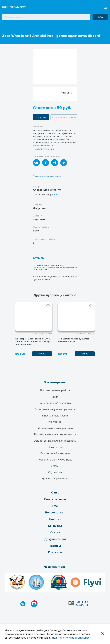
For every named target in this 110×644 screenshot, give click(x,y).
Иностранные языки (55, 416)
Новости (55, 519)
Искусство (55, 422)
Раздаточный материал (55, 453)
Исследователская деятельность (55, 434)
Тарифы (55, 546)
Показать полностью (44, 149)
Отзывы (39, 258)
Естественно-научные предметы (55, 409)
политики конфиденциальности (72, 638)
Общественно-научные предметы (55, 441)
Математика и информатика (55, 428)
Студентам (55, 472)
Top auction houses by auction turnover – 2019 (74, 340)
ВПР (55, 397)
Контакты (55, 552)
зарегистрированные (44, 267)
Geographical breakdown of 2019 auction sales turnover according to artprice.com (33, 342)
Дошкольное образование (55, 403)
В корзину (41, 117)
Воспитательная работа (55, 390)
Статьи (55, 466)
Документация (55, 539)
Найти (100, 17)
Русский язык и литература (55, 460)
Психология (55, 447)
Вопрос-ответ (55, 513)
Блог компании (55, 499)
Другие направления (55, 478)
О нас (55, 493)
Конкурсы (55, 526)
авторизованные (69, 267)
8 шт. (56, 194)
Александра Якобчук (47, 190)
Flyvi (55, 506)
